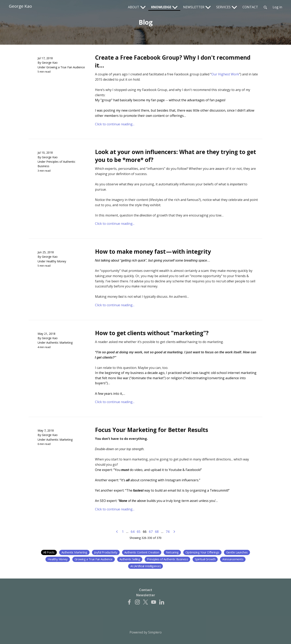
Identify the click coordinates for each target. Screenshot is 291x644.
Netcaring (172, 552)
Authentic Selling (130, 559)
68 (157, 532)
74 (168, 532)
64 (133, 532)
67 (151, 532)
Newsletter (146, 595)
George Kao (20, 6)
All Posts (49, 552)
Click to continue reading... (115, 124)
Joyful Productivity (106, 552)
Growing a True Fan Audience (66, 67)
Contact (146, 590)
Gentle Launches (237, 552)
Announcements (233, 559)
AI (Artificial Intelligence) (146, 566)
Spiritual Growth (205, 559)
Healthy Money (56, 261)
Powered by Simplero (146, 632)
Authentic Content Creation (142, 552)
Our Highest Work (225, 74)
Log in (277, 7)
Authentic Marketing (59, 343)
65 (139, 532)
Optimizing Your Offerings (202, 552)
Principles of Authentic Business (167, 559)
